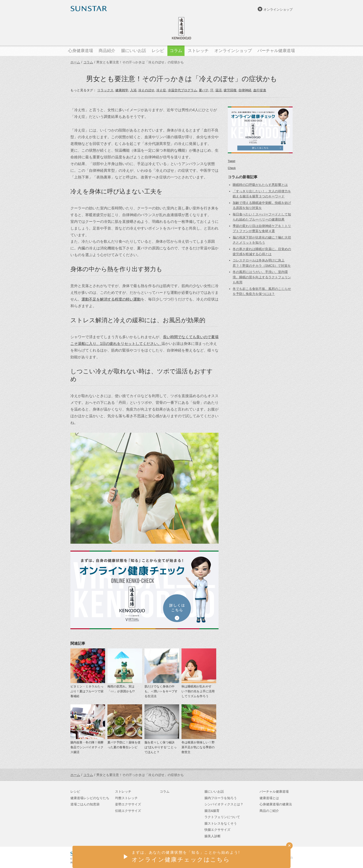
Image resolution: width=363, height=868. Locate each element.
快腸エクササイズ (217, 830)
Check (232, 168)
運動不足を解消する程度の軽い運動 (111, 299)
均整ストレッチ (126, 798)
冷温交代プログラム (182, 90)
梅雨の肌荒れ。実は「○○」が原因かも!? (121, 689)
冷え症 (161, 90)
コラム (88, 62)
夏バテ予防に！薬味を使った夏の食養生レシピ (124, 745)
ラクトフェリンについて (222, 817)
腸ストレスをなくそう (221, 823)
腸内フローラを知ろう (221, 798)
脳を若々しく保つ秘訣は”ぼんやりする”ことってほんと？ (161, 747)
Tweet (232, 161)
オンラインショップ (278, 9)
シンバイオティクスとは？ (224, 804)
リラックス (105, 90)
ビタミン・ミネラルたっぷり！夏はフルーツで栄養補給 (87, 691)
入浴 (133, 90)
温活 (219, 90)
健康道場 (181, 28)
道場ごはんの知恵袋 (85, 804)
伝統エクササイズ (128, 811)
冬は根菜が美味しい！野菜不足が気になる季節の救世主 (198, 747)
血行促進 (260, 90)
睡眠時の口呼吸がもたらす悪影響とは (260, 185)
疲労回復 (230, 90)
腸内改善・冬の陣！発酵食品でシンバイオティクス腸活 (87, 747)
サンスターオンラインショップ (270, 858)
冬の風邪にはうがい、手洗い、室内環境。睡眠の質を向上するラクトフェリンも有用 (262, 277)
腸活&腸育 (212, 811)
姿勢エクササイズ (128, 804)
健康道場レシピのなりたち (90, 798)
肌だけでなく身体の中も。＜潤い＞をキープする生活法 (161, 691)
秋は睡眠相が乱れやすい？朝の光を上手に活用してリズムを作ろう (198, 691)
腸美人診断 (213, 836)
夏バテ (204, 90)
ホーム (75, 62)
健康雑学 (122, 90)
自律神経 (245, 90)
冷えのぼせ (146, 90)
